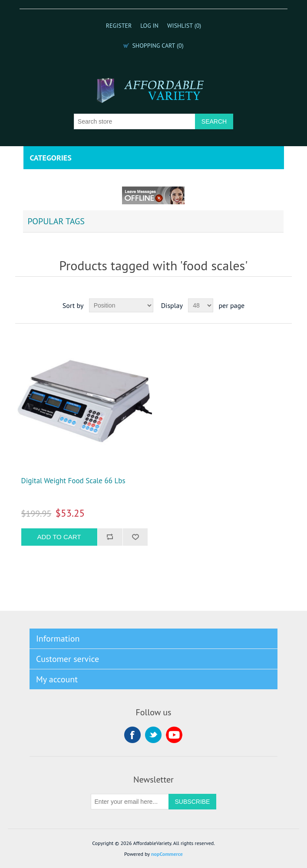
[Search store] (135, 121)
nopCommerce (167, 854)
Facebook (132, 735)
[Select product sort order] (121, 305)
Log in (149, 26)
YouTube (174, 735)
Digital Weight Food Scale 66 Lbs (73, 481)
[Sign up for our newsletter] (130, 802)
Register (119, 26)
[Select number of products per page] (201, 305)
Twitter (153, 735)
